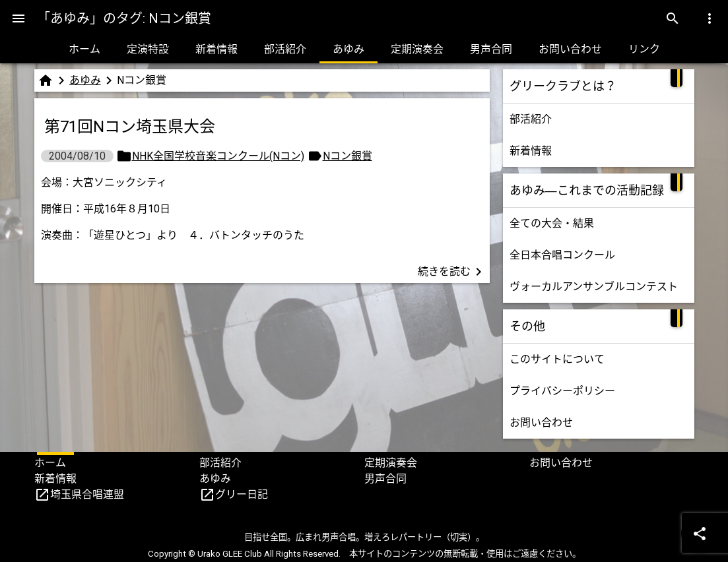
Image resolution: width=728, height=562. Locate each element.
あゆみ (348, 49)
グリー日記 (242, 494)
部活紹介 (285, 49)
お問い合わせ (570, 49)
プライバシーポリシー (562, 391)
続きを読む (452, 272)
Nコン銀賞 (347, 156)
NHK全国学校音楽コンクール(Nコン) (218, 156)
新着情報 (216, 49)
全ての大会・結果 (552, 223)
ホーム (84, 49)
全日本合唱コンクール (562, 255)
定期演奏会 (417, 49)
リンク (644, 49)
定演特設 (148, 49)
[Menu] (18, 18)
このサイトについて (557, 359)
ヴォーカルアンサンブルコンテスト (594, 287)
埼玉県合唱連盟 (87, 494)
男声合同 (491, 49)
